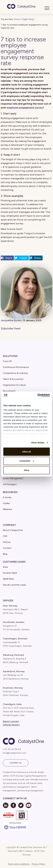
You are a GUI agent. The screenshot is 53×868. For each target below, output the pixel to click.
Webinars (7, 509)
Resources (10, 492)
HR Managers (10, 484)
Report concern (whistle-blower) (11, 723)
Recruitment (9, 391)
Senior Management (13, 478)
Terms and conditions (19, 864)
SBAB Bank (8, 579)
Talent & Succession (13, 379)
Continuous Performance (16, 367)
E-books (7, 497)
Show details (38, 443)
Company (9, 525)
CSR (5, 536)
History (7, 542)
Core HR (7, 361)
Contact (7, 548)
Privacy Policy (38, 864)
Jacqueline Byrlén (11, 320)
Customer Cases (14, 562)
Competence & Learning (15, 373)
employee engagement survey (25, 108)
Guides (6, 503)
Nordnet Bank (10, 573)
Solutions (10, 356)
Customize (27, 461)
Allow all (26, 451)
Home (17, 19)
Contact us (16, 763)
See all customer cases (14, 585)
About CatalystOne (13, 530)
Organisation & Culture (14, 385)
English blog (27, 19)
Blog (5, 554)
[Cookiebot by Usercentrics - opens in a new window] (38, 396)
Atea (5, 567)
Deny (26, 470)
